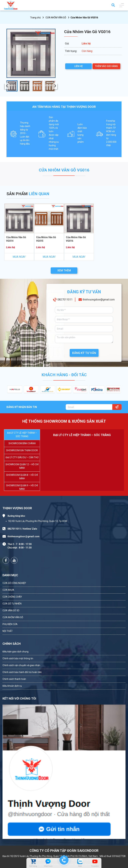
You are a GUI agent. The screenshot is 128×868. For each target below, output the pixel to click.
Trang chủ (35, 18)
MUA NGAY (19, 257)
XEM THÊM (64, 270)
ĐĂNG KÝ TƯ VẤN (84, 353)
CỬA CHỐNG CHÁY (12, 597)
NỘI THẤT (8, 631)
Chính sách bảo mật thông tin (18, 658)
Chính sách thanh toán (14, 679)
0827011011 (65, 300)
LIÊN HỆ (78, 66)
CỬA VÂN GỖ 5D (11, 610)
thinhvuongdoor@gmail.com (99, 300)
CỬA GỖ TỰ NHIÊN (12, 604)
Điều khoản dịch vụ (12, 686)
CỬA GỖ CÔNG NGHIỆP (14, 583)
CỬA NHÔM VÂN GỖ (56, 18)
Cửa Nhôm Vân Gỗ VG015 (46, 239)
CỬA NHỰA (8, 590)
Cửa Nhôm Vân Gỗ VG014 (16, 239)
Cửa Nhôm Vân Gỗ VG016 (76, 239)
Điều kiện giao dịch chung (15, 652)
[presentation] (7, 86)
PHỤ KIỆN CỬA (10, 624)
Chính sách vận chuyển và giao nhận (21, 665)
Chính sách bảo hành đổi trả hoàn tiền (22, 672)
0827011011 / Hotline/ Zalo (22, 529)
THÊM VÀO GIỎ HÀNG (106, 66)
